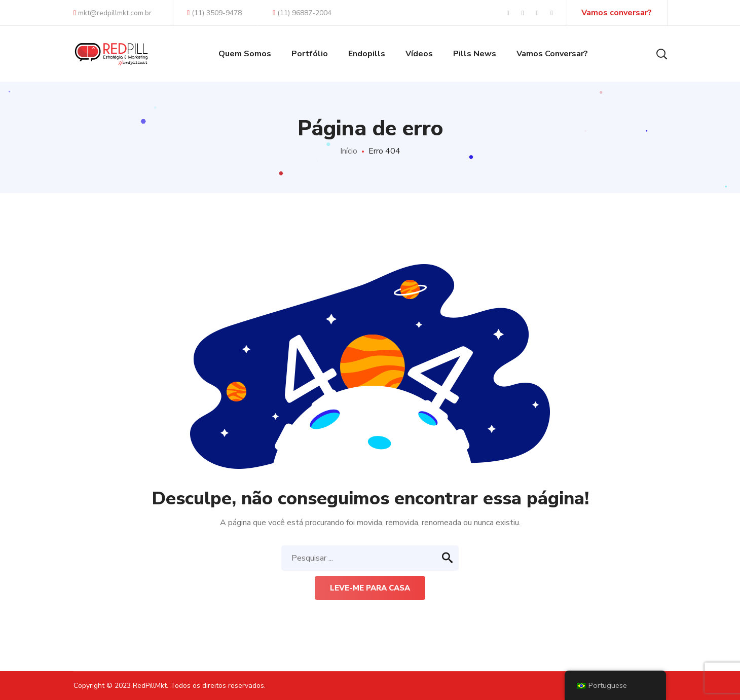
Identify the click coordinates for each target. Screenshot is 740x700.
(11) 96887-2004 (302, 13)
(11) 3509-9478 (214, 13)
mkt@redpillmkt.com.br (113, 13)
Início (349, 151)
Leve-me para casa (370, 588)
